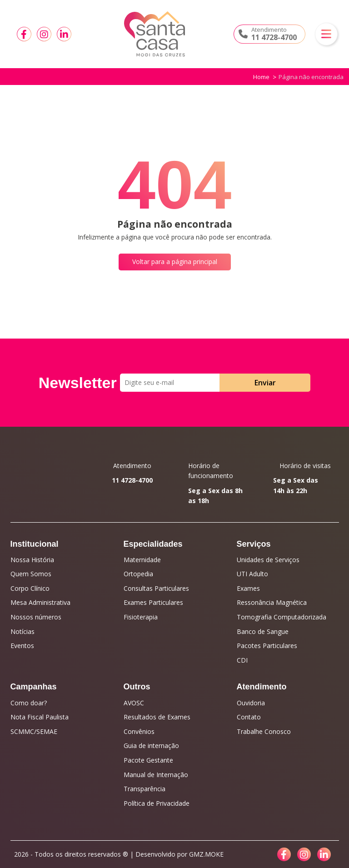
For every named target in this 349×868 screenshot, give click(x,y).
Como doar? (29, 703)
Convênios (139, 731)
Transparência (145, 789)
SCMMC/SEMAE (34, 731)
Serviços (254, 544)
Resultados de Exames (157, 717)
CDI (242, 660)
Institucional (35, 544)
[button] (326, 34)
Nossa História (32, 560)
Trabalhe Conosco (264, 731)
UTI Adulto (252, 574)
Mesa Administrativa (40, 602)
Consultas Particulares (156, 588)
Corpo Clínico (30, 588)
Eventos (22, 646)
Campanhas (34, 687)
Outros (137, 687)
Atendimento (262, 687)
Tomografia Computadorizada (282, 617)
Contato (249, 717)
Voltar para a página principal (175, 262)
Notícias (22, 631)
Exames (248, 588)
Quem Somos (31, 574)
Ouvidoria (251, 703)
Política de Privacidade (157, 803)
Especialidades (153, 544)
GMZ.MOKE (206, 854)
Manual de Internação (156, 775)
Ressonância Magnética (272, 602)
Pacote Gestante (148, 760)
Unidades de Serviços (268, 560)
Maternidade (142, 560)
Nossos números (36, 617)
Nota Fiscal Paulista (40, 717)
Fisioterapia (141, 617)
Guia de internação (151, 746)
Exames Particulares (153, 602)
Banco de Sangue (263, 631)
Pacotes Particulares (267, 646)
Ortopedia (138, 574)
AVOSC (134, 703)
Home (261, 77)
